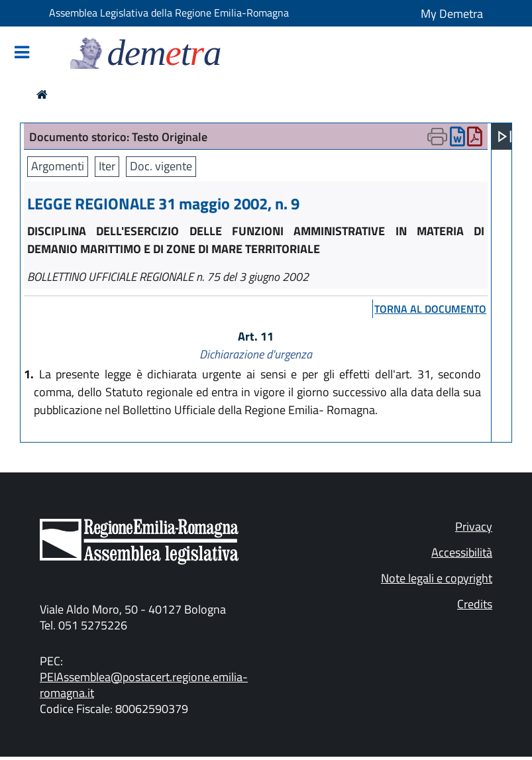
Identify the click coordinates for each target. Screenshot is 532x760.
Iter (107, 166)
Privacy (474, 526)
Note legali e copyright (437, 578)
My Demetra (452, 14)
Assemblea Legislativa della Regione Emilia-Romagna (169, 13)
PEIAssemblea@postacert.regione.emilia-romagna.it (144, 685)
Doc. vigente (161, 166)
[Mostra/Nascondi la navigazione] (22, 53)
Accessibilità (462, 552)
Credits (475, 604)
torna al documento (430, 309)
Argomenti (58, 166)
